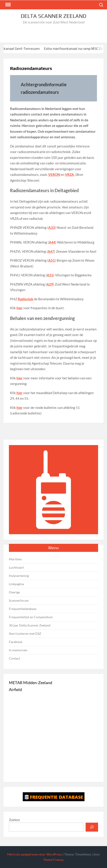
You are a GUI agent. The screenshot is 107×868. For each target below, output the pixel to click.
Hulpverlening (19, 576)
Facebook (16, 642)
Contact (14, 658)
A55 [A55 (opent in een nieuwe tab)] (50, 275)
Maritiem (15, 559)
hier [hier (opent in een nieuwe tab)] (20, 393)
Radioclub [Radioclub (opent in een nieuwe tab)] (26, 299)
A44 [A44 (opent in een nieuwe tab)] (52, 242)
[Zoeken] (92, 827)
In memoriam (18, 650)
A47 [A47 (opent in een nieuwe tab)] (51, 251)
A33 (52, 227)
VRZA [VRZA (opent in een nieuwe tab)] (69, 174)
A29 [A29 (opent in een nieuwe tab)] (50, 284)
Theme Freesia (53, 860)
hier (20, 308)
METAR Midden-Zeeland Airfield (31, 686)
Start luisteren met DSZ (25, 634)
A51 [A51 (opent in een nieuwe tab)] (52, 260)
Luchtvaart (16, 567)
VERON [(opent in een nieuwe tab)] (54, 174)
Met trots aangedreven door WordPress (35, 854)
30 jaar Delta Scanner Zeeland (30, 625)
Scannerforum (19, 600)
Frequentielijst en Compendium (31, 617)
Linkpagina (16, 584)
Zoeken (14, 820)
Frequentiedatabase (23, 609)
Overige (14, 592)
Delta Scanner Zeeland (53, 16)
